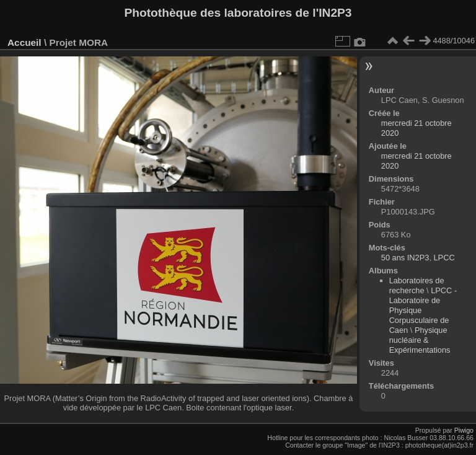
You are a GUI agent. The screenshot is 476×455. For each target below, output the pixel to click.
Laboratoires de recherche (417, 285)
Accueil (24, 42)
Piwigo (464, 430)
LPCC (444, 258)
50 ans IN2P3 (405, 258)
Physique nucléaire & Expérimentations (420, 340)
